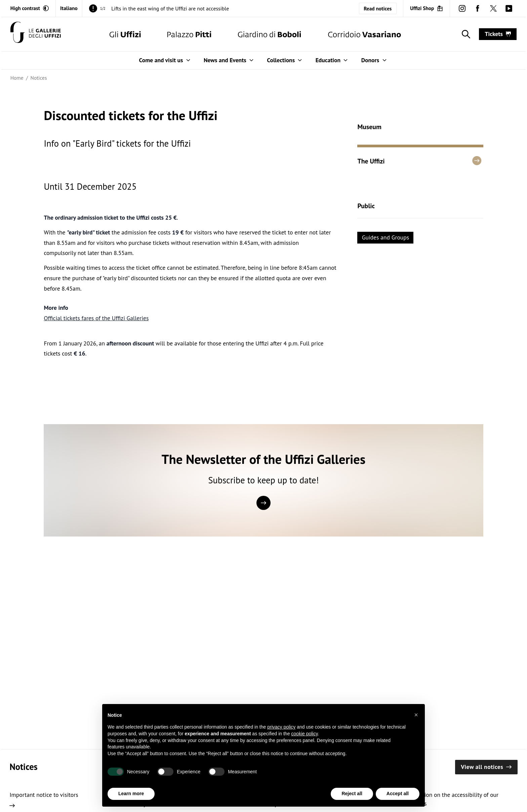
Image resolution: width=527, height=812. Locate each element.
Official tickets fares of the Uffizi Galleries (96, 318)
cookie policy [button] (304, 734)
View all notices (486, 767)
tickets (498, 34)
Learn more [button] (131, 793)
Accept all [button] (398, 793)
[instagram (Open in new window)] (462, 8)
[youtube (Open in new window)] (509, 8)
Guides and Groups (386, 237)
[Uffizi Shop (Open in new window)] (427, 8)
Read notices (378, 8)
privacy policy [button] (281, 727)
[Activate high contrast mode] (30, 8)
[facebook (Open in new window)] (478, 8)
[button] (416, 715)
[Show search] (464, 34)
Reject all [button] (352, 793)
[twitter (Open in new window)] (493, 8)
